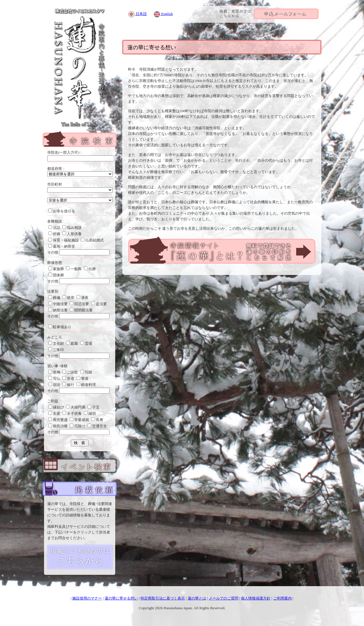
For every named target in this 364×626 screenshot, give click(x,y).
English (163, 14)
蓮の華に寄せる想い (121, 598)
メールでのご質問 (224, 598)
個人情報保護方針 (256, 598)
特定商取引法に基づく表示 (163, 598)
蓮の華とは (197, 598)
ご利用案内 (283, 598)
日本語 (137, 14)
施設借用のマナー (87, 598)
